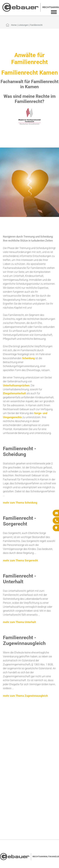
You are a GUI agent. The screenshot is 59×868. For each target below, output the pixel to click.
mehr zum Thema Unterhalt (19, 622)
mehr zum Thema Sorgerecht (20, 560)
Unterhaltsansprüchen (16, 385)
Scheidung (28, 358)
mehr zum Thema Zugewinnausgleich (25, 696)
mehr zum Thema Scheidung (20, 503)
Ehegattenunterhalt (14, 393)
